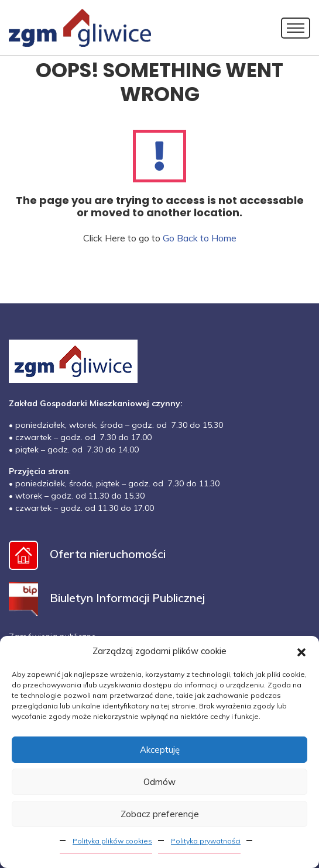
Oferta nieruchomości (87, 554)
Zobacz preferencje (160, 814)
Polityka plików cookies (112, 841)
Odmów (159, 782)
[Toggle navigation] (296, 28)
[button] (301, 651)
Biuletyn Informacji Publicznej (107, 598)
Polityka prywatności (206, 841)
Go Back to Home (200, 238)
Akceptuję (160, 750)
